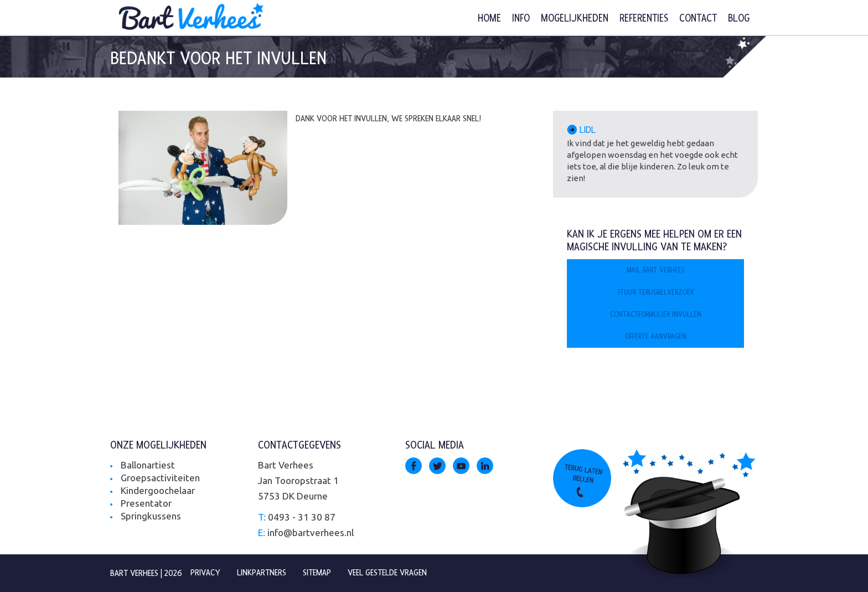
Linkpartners (262, 573)
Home (489, 19)
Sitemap (317, 573)
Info (521, 19)
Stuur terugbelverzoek (656, 292)
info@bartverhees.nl (311, 532)
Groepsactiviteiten (160, 478)
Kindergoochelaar (158, 490)
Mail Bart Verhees (655, 270)
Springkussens (151, 516)
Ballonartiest (148, 465)
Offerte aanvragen (656, 337)
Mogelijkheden (575, 19)
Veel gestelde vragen (387, 573)
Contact (698, 19)
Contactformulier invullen (656, 315)
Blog (739, 19)
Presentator (146, 503)
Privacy (205, 573)
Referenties (644, 19)
